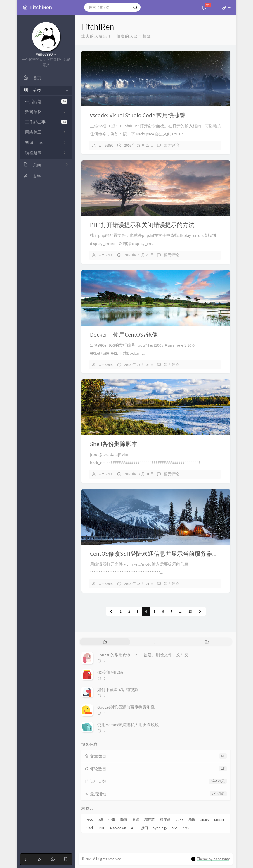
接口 (145, 828)
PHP (102, 828)
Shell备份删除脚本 (114, 444)
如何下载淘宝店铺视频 (118, 690)
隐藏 (124, 820)
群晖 (192, 820)
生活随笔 (46, 101)
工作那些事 (46, 122)
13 (190, 611)
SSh (175, 828)
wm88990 (106, 145)
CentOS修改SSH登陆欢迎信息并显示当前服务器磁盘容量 (163, 553)
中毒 (112, 820)
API (134, 828)
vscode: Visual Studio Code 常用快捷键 (138, 115)
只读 (136, 820)
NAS (90, 820)
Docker (219, 820)
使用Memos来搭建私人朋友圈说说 (128, 725)
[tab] (105, 642)
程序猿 (150, 820)
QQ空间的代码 (110, 672)
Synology (160, 828)
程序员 (165, 820)
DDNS (179, 820)
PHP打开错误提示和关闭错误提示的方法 (142, 225)
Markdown (118, 828)
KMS (186, 828)
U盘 (100, 820)
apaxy (205, 820)
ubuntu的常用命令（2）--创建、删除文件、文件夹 (143, 655)
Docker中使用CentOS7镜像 (124, 334)
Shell (90, 828)
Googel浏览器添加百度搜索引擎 (126, 707)
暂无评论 (171, 145)
